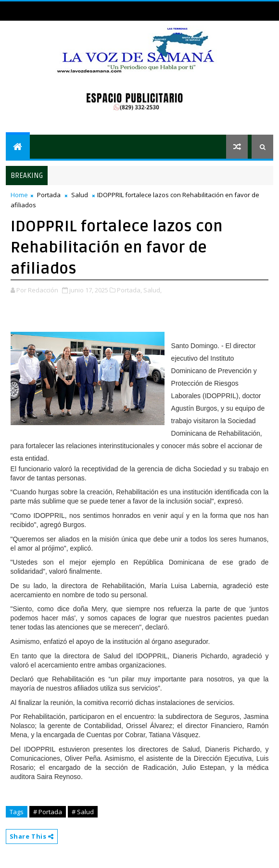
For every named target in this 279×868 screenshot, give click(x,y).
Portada (49, 195)
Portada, (129, 290)
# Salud (83, 812)
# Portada (48, 812)
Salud (80, 195)
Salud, (152, 290)
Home (19, 195)
